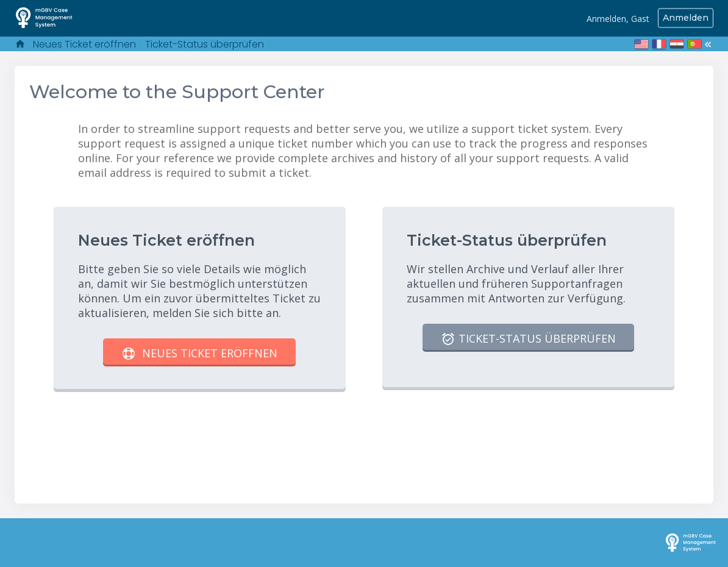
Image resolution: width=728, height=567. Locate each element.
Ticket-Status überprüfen (205, 44)
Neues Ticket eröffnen (84, 44)
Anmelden (686, 18)
